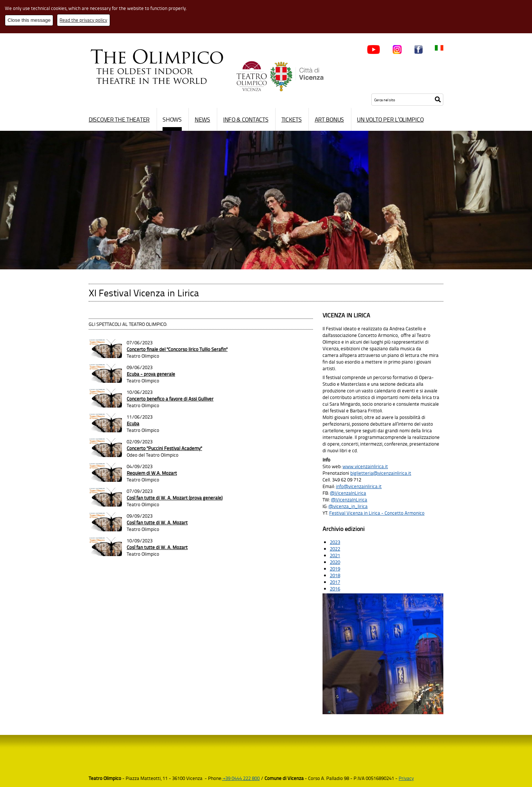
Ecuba (133, 423)
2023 (335, 542)
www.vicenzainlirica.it (365, 466)
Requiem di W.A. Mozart (152, 473)
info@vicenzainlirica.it (359, 486)
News (202, 119)
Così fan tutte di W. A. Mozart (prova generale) (175, 498)
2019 (335, 569)
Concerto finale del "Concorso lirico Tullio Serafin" (177, 349)
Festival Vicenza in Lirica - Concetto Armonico (377, 513)
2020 (335, 562)
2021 (335, 555)
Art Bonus (329, 119)
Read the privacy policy (83, 20)
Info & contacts (246, 119)
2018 (335, 575)
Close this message (29, 20)
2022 (335, 549)
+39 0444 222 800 (241, 778)
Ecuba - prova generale (151, 374)
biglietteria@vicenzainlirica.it (381, 473)
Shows (172, 119)
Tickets (292, 119)
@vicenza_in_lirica (348, 506)
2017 (335, 582)
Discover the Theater (119, 119)
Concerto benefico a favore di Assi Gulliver (170, 399)
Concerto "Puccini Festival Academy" (164, 448)
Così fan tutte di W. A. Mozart (157, 522)
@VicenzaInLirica (348, 493)
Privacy (406, 778)
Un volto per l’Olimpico (390, 119)
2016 (335, 589)
